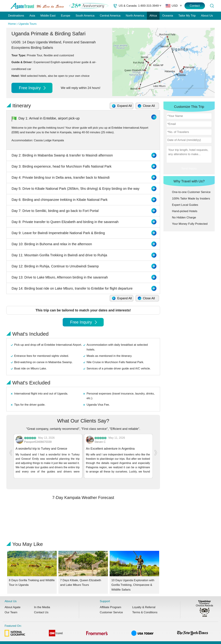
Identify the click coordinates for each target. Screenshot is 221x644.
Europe (66, 16)
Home (12, 24)
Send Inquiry (189, 169)
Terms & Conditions (145, 607)
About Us (207, 16)
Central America (110, 16)
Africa (153, 16)
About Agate (13, 601)
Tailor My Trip (187, 16)
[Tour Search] (212, 6)
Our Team (11, 607)
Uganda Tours (27, 24)
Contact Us (41, 607)
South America (85, 16)
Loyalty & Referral (144, 601)
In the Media (42, 601)
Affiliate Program (110, 601)
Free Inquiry (32, 88)
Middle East (48, 16)
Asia (32, 16)
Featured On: (106, 625)
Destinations (16, 16)
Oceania (168, 16)
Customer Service (111, 607)
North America (135, 16)
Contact (195, 6)
